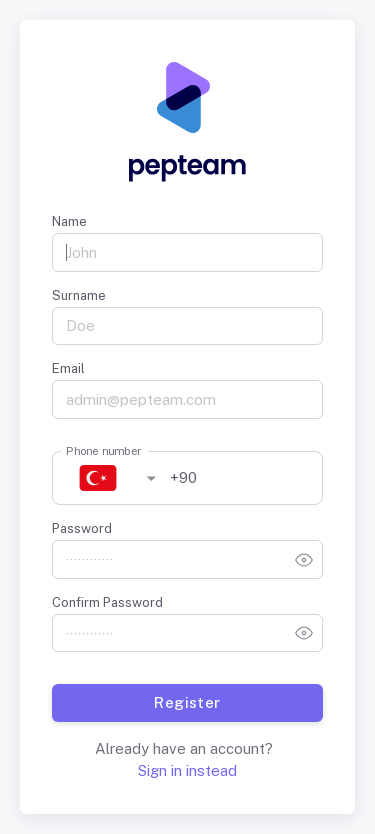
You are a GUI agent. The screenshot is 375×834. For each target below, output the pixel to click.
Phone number (103, 450)
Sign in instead (187, 770)
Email (68, 368)
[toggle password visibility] (304, 560)
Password (82, 528)
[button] (110, 478)
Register (187, 703)
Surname (79, 295)
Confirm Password (107, 602)
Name (69, 221)
